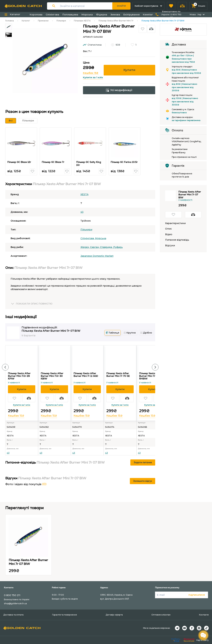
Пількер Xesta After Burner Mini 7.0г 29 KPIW (19, 376)
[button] (171, 6)
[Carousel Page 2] (9, 35)
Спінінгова (52, 15)
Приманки (43, 21)
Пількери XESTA (82, 21)
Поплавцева (70, 15)
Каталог (26, 21)
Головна (10, 21)
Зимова (115, 15)
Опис (168, 229)
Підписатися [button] (197, 595)
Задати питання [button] (143, 462)
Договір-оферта (114, 615)
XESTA (84, 194)
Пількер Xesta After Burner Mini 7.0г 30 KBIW (52, 376)
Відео (169, 234)
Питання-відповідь (177, 240)
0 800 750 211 (12, 595)
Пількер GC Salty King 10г (89, 164)
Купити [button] (129, 70)
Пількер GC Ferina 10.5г (124, 162)
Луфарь (118, 247)
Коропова (36, 15)
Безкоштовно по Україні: (171, 15)
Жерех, (85, 247)
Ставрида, (107, 247)
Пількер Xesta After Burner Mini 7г (116, 21)
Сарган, (95, 247)
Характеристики (175, 223)
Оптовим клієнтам (161, 615)
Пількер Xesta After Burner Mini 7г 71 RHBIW (150, 376)
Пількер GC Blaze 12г (19, 162)
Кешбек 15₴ (91, 73)
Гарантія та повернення (65, 615)
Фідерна (102, 15)
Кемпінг (148, 15)
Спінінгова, (88, 238)
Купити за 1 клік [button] (93, 77)
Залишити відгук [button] (143, 481)
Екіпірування (132, 15)
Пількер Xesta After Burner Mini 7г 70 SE (118, 375)
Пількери (61, 21)
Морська (87, 15)
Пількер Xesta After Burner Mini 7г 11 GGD (86, 375)
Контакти (204, 615)
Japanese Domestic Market (97, 256)
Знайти (121, 6)
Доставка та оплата (13, 615)
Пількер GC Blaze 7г (53, 162)
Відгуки (170, 246)
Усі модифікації (119, 90)
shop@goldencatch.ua (15, 603)
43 (82, 212)
